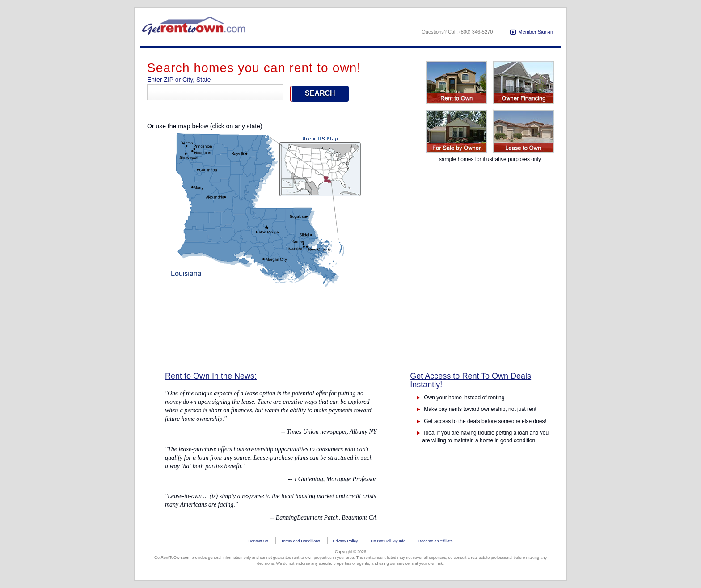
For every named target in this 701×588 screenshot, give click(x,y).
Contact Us (258, 541)
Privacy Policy (346, 541)
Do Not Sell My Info (388, 541)
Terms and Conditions (301, 541)
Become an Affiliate (436, 541)
